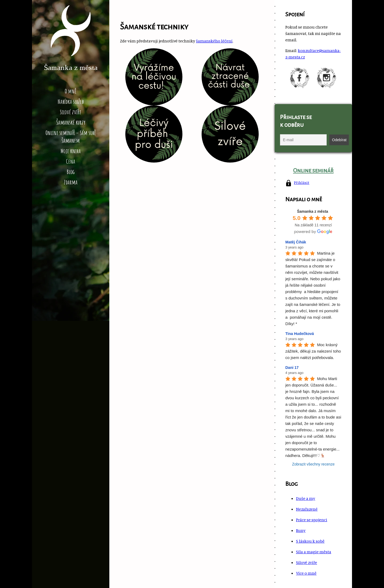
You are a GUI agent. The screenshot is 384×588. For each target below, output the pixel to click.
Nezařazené (307, 509)
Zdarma (71, 182)
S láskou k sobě (310, 541)
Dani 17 (292, 368)
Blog (71, 172)
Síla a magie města (314, 552)
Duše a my (306, 498)
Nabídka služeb (71, 102)
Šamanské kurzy (71, 122)
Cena (71, 161)
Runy (301, 530)
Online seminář (313, 171)
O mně (71, 91)
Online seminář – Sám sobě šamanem (71, 137)
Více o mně (306, 573)
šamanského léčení (214, 41)
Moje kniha (71, 151)
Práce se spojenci (312, 520)
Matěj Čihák (296, 242)
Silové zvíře (71, 112)
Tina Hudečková (300, 334)
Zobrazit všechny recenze (313, 464)
